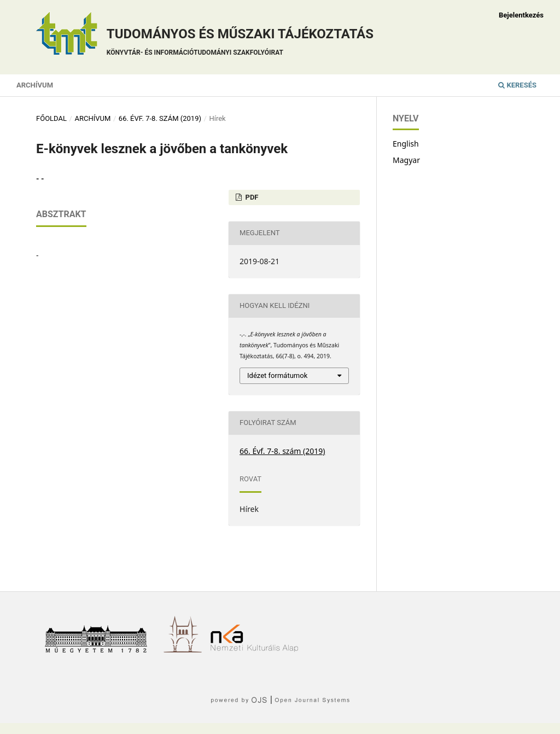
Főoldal (51, 118)
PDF (251, 197)
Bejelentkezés (521, 15)
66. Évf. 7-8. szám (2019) (160, 118)
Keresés (517, 85)
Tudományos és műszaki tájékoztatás (240, 43)
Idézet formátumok (277, 375)
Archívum (35, 85)
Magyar (406, 160)
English (406, 144)
